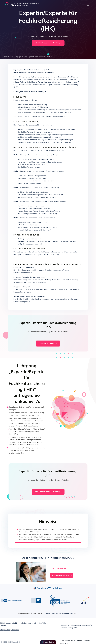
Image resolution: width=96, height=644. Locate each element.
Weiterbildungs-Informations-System (59, 613)
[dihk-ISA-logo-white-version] (22, 3)
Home (5, 57)
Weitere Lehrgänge (15, 57)
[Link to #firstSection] (48, 54)
